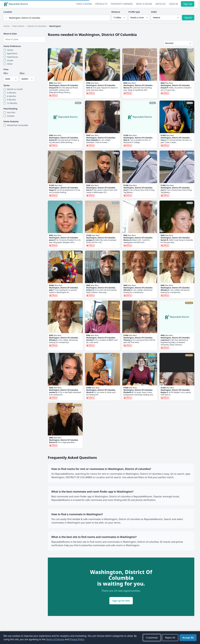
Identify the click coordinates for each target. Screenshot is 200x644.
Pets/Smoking (10, 109)
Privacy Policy (77, 639)
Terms (7, 85)
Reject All (170, 638)
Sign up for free (121, 601)
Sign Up (188, 4)
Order (154, 12)
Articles (161, 4)
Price (6, 69)
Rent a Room (144, 4)
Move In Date (10, 34)
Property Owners (122, 4)
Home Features (11, 121)
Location (8, 12)
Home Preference (12, 46)
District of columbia (37, 26)
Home (6, 26)
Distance (116, 12)
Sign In (174, 4)
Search (188, 18)
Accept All (188, 638)
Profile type (134, 12)
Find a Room (84, 4)
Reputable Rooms (16, 4)
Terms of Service (55, 639)
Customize (152, 638)
